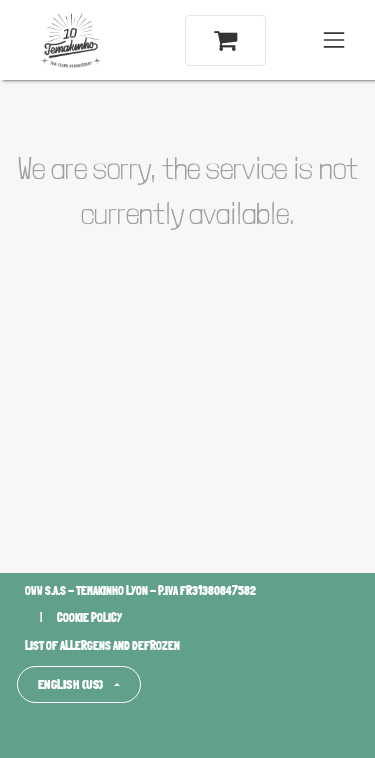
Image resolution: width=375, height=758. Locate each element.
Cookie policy (89, 618)
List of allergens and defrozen (102, 646)
